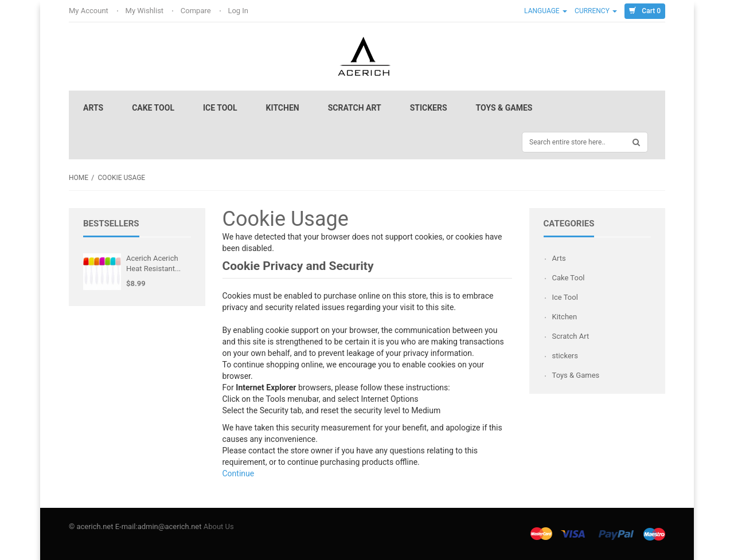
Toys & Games (504, 108)
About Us (219, 526)
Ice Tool (220, 108)
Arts (93, 108)
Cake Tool (153, 108)
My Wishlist (146, 11)
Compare (197, 11)
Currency (596, 11)
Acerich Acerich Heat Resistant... (153, 263)
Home (79, 178)
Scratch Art (355, 108)
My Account (89, 11)
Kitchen (283, 108)
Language (546, 11)
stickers (429, 108)
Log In (239, 11)
